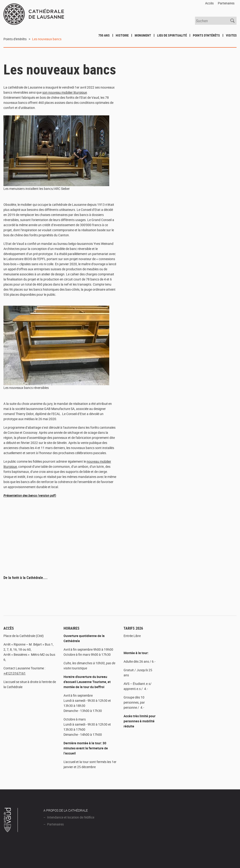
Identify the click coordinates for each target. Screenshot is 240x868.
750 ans (104, 35)
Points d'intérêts (206, 35)
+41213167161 (15, 673)
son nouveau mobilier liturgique (65, 92)
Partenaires (226, 3)
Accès (209, 3)
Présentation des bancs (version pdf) (30, 495)
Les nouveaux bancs (47, 39)
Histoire (122, 35)
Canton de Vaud (11, 821)
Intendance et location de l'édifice (71, 817)
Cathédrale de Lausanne (34, 15)
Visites (231, 35)
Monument (143, 35)
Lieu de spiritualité (172, 35)
